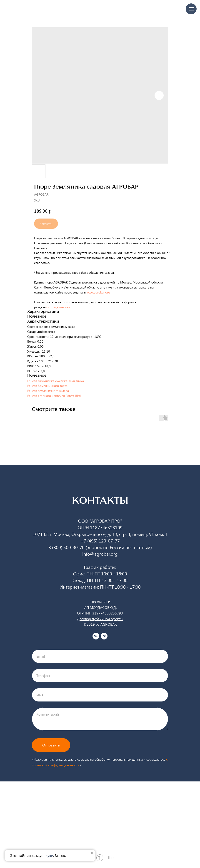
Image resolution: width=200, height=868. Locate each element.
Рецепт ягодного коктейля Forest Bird (54, 396)
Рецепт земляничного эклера (48, 391)
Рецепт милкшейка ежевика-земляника (56, 381)
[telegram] (104, 636)
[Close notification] (92, 853)
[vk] (96, 636)
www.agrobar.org (99, 292)
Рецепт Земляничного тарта (47, 386)
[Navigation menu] (191, 9)
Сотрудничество (58, 307)
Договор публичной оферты (100, 619)
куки (49, 855)
